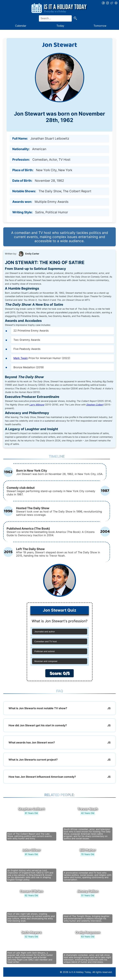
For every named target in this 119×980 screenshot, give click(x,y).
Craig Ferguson (88, 932)
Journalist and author (45, 632)
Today (60, 26)
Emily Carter (32, 254)
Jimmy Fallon (88, 891)
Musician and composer (46, 661)
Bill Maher (88, 850)
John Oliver (31, 850)
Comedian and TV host (46, 641)
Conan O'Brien (31, 891)
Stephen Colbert (95, 405)
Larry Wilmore (37, 405)
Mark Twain (21, 358)
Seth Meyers (31, 932)
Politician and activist (45, 651)
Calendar (21, 26)
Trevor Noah (88, 809)
